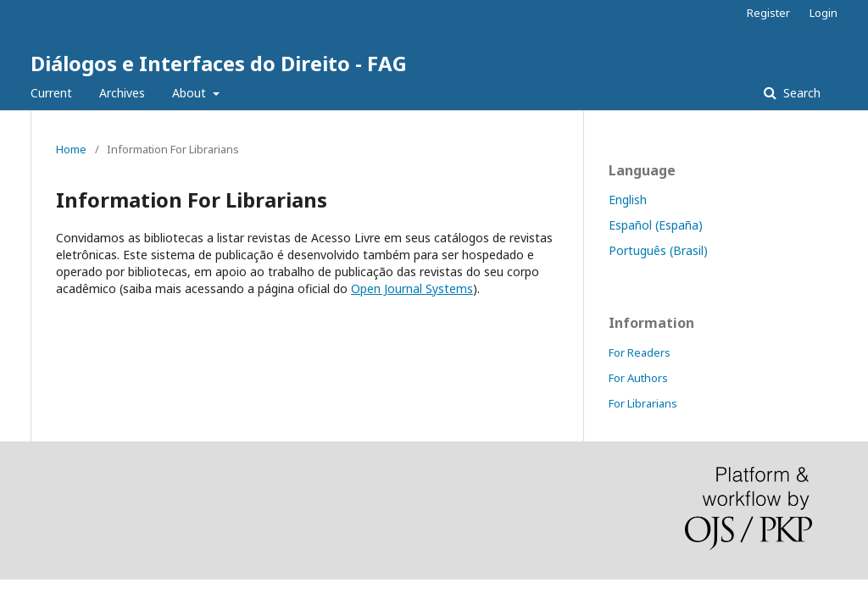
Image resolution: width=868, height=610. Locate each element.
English (628, 200)
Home (71, 149)
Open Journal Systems (412, 288)
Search (800, 93)
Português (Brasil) (658, 250)
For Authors (638, 378)
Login (823, 13)
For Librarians (643, 403)
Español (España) (656, 225)
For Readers (640, 352)
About (191, 93)
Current (51, 93)
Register (768, 13)
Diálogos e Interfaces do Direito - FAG (219, 63)
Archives (122, 93)
